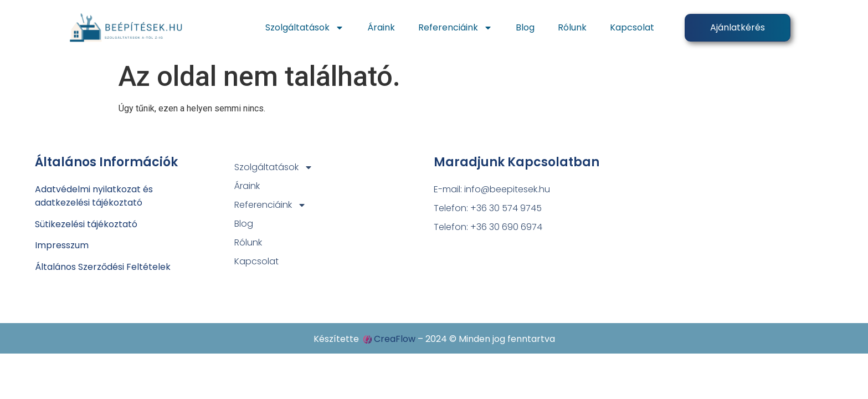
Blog (525, 27)
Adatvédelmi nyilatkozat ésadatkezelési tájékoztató (94, 196)
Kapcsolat (632, 27)
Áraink (381, 27)
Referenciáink (455, 28)
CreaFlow (395, 339)
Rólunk (572, 27)
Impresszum (62, 245)
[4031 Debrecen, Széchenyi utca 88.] (733, 223)
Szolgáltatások (305, 28)
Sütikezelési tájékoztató (86, 224)
